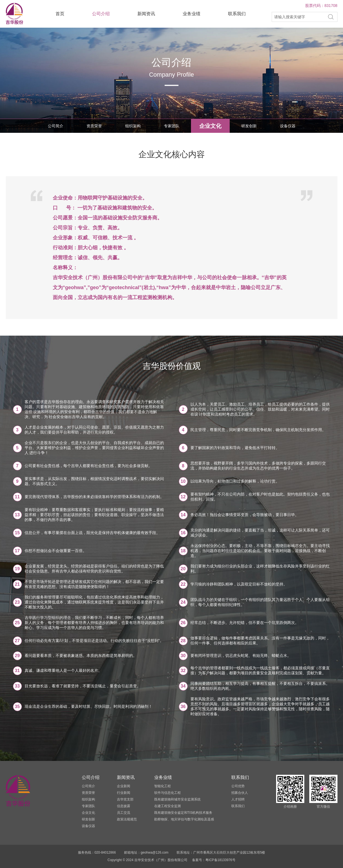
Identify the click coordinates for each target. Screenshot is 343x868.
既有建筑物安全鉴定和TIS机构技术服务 (183, 813)
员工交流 (124, 813)
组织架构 (133, 126)
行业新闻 (124, 793)
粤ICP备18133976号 (220, 860)
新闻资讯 (146, 14)
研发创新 (249, 126)
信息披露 (124, 806)
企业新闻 (124, 786)
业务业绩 (192, 14)
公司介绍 (101, 14)
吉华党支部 (125, 799)
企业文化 (210, 126)
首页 (60, 14)
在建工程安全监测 (167, 806)
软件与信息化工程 (167, 793)
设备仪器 (288, 126)
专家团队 (172, 126)
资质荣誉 (94, 126)
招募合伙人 (240, 793)
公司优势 (238, 786)
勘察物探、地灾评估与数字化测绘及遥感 (184, 819)
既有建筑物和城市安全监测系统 (177, 799)
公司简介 (56, 126)
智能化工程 (163, 786)
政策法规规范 (127, 819)
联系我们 (237, 14)
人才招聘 (238, 799)
